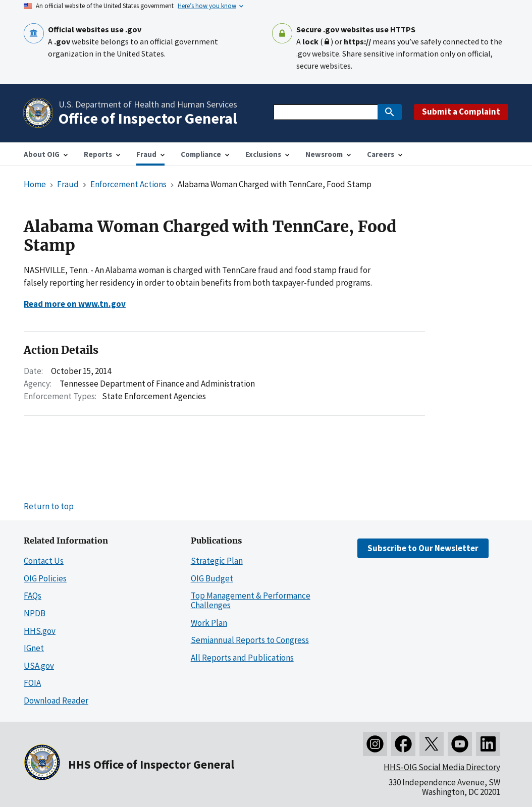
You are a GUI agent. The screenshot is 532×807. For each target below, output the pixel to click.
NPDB (35, 613)
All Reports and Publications (242, 658)
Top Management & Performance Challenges (251, 600)
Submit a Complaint (461, 112)
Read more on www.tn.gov (75, 304)
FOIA (32, 683)
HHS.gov (40, 631)
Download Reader (56, 701)
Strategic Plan (217, 561)
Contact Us (44, 561)
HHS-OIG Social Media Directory (442, 767)
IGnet (34, 648)
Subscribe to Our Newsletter (423, 548)
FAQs (33, 596)
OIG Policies (45, 578)
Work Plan (209, 623)
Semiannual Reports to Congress (250, 640)
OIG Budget (212, 578)
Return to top (49, 506)
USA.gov (39, 666)
